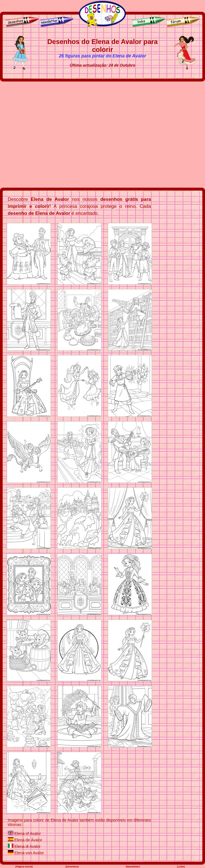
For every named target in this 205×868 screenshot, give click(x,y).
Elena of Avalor (28, 834)
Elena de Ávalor (28, 840)
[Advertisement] (53, 135)
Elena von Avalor (29, 853)
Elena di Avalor (27, 846)
